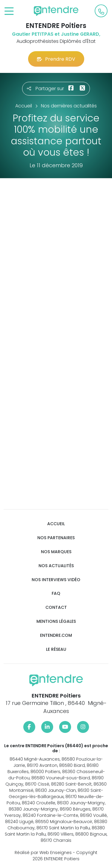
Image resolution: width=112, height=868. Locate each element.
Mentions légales (56, 621)
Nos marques (56, 552)
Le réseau (56, 649)
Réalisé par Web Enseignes (43, 853)
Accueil (56, 524)
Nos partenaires (56, 538)
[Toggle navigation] (9, 11)
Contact (56, 607)
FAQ (56, 593)
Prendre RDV (56, 59)
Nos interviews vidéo (56, 580)
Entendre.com (56, 635)
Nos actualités (56, 566)
